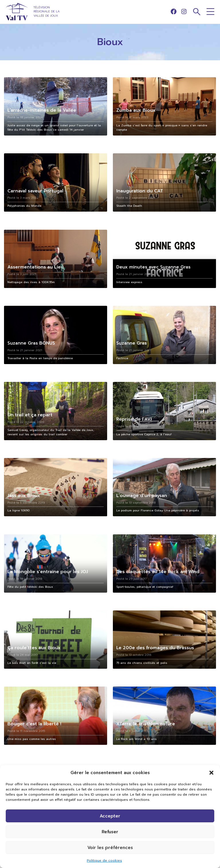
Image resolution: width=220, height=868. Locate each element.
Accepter (110, 816)
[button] (211, 773)
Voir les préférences (110, 848)
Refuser (110, 832)
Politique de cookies (104, 861)
